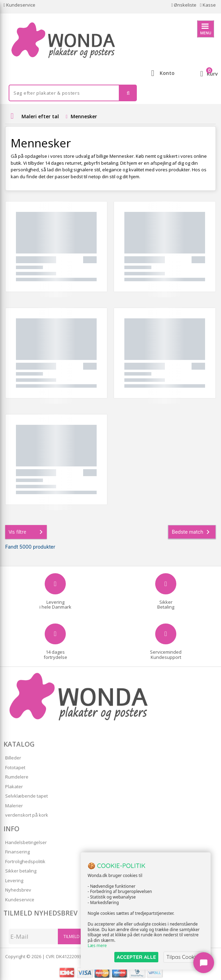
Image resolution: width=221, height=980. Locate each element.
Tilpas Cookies (184, 957)
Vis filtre (27, 532)
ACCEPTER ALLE (136, 957)
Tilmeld (72, 936)
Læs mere (97, 946)
